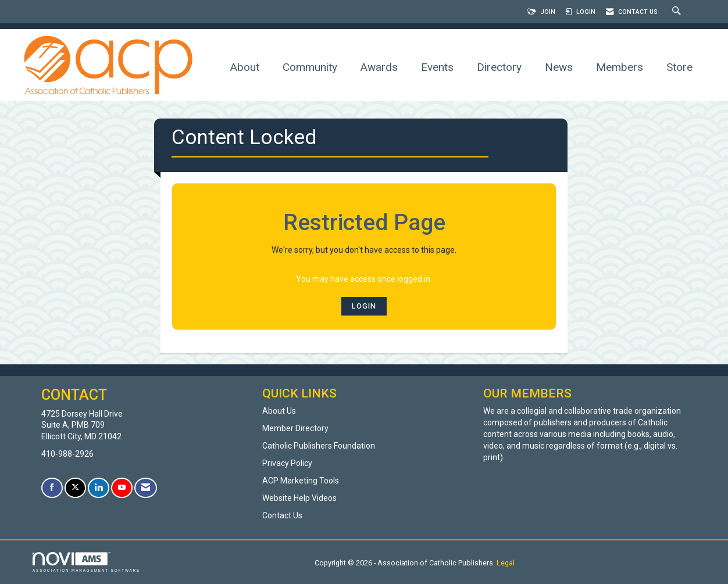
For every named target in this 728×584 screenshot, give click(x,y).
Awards (379, 67)
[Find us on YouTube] (122, 488)
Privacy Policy (287, 463)
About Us (279, 411)
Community (310, 67)
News (559, 67)
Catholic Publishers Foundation (319, 446)
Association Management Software (86, 562)
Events (437, 67)
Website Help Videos (299, 498)
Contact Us (282, 515)
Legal (506, 563)
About (245, 67)
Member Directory (295, 428)
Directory (499, 67)
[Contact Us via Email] (146, 488)
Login (364, 306)
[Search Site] (678, 12)
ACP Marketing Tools (301, 481)
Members (620, 67)
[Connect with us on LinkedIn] (99, 488)
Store (679, 67)
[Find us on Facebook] (52, 488)
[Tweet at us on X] (75, 488)
